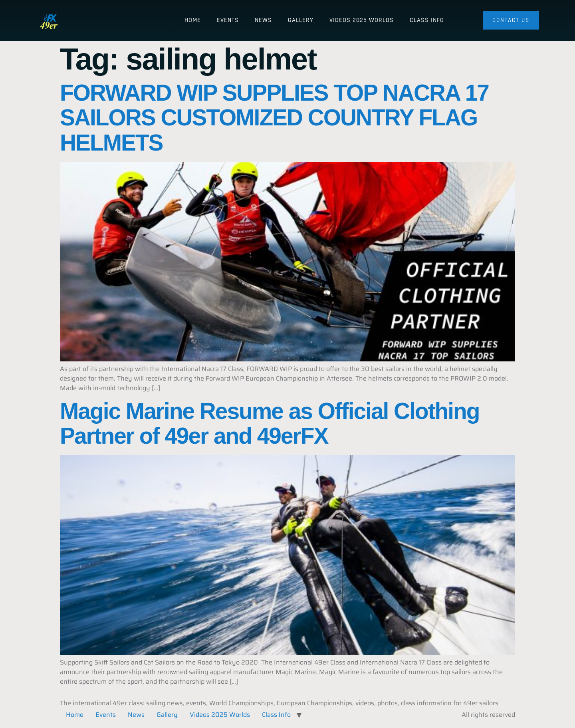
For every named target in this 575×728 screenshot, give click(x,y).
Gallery (301, 20)
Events (228, 20)
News (263, 20)
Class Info (427, 20)
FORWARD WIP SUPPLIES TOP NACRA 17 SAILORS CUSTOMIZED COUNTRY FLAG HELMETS (274, 118)
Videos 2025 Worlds (362, 20)
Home (193, 20)
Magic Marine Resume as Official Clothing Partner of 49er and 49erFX (270, 424)
